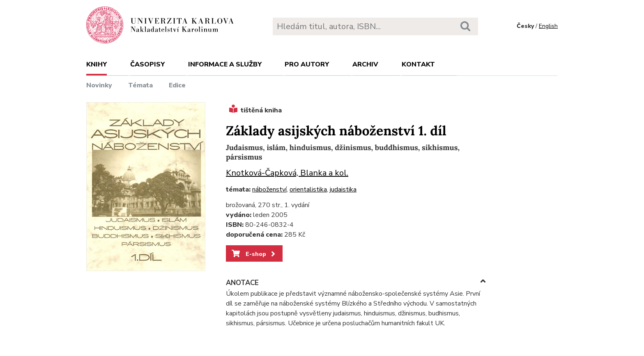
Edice (177, 85)
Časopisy (147, 64)
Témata (140, 85)
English (548, 26)
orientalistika (308, 189)
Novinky (99, 85)
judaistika (343, 189)
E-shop (254, 254)
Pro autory (307, 64)
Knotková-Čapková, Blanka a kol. (287, 173)
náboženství (269, 189)
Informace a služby (225, 64)
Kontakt (418, 64)
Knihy (97, 64)
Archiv (365, 64)
